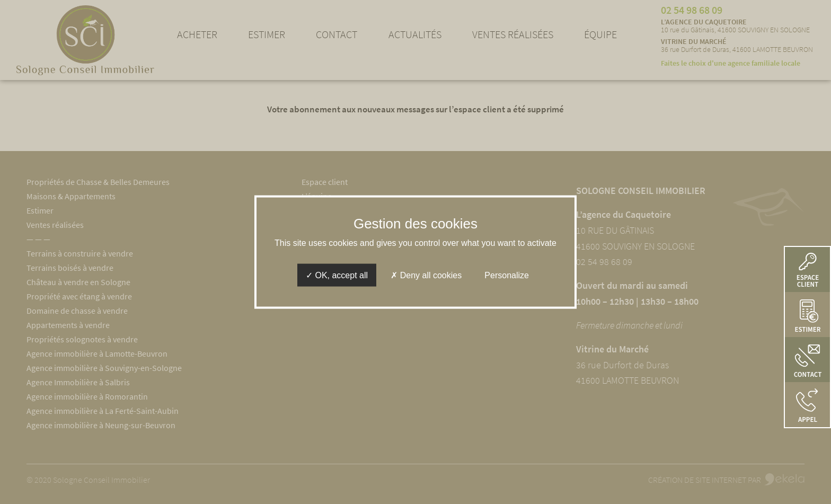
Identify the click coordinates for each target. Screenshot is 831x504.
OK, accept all (337, 275)
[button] (807, 405)
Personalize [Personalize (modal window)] (507, 275)
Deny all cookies (426, 275)
